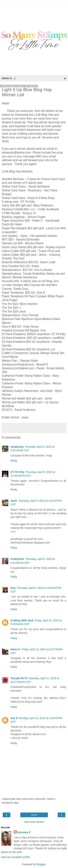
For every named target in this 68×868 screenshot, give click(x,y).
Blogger (41, 864)
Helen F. (15, 649)
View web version (34, 822)
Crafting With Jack (22, 620)
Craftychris (17, 559)
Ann (13, 588)
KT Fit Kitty (17, 472)
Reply (14, 461)
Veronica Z (24, 832)
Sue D (14, 718)
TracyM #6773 (19, 678)
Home (34, 815)
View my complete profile (15, 857)
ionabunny (17, 447)
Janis (14, 501)
